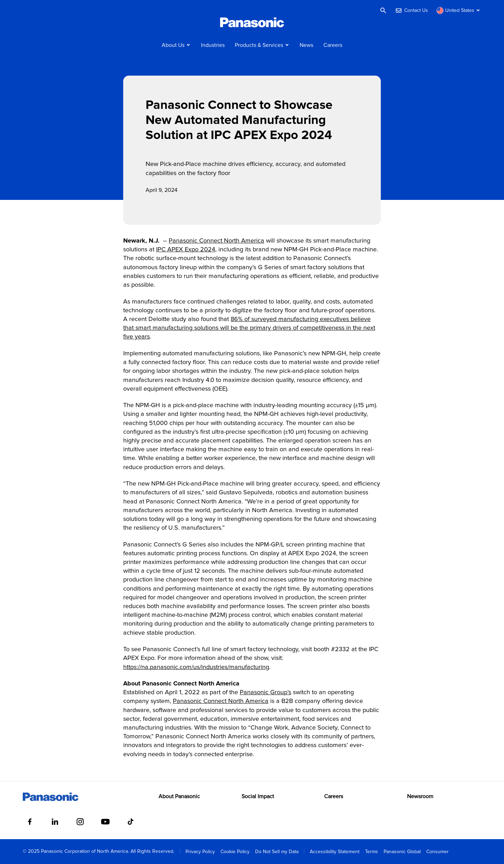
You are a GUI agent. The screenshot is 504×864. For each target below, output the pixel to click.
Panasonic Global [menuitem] (402, 852)
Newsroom (420, 796)
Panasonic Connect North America (216, 241)
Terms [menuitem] (372, 852)
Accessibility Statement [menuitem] (335, 852)
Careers (333, 45)
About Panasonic (179, 796)
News (306, 45)
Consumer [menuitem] (437, 852)
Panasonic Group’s (265, 692)
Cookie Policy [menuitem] (235, 852)
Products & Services (259, 45)
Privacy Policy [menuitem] (200, 852)
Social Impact (258, 796)
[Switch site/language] (459, 11)
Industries (213, 45)
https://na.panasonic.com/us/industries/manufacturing (196, 667)
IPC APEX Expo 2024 (186, 250)
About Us (173, 45)
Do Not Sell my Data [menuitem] (277, 852)
